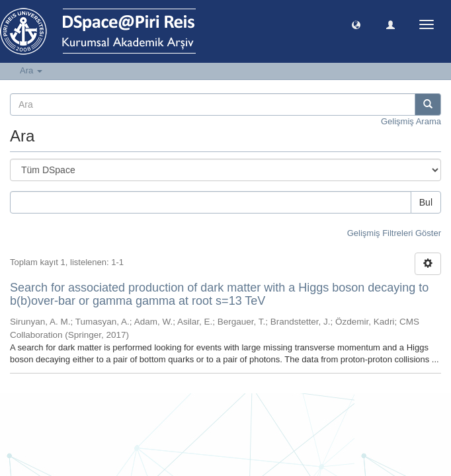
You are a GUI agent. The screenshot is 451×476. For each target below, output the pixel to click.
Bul (426, 202)
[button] (356, 24)
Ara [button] (31, 70)
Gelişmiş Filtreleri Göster (394, 233)
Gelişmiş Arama (411, 121)
